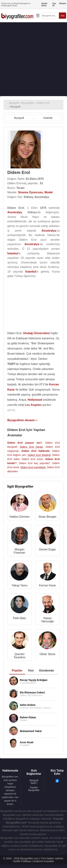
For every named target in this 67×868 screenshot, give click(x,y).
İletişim (63, 3)
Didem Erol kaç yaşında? (34, 463)
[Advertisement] (33, 59)
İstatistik (48, 118)
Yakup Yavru (20, 585)
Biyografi (19, 118)
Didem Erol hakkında (35, 451)
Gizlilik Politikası (22, 861)
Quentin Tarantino (19, 656)
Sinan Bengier (47, 517)
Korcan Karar (48, 585)
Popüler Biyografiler (34, 789)
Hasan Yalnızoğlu (48, 620)
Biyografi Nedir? (34, 782)
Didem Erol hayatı (31, 447)
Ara (63, 16)
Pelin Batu (20, 618)
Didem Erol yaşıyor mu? (25, 443)
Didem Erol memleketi (33, 467)
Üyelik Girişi (44, 4)
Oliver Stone (48, 654)
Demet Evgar (47, 549)
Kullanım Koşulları (44, 861)
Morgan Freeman (19, 551)
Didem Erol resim (32, 459)
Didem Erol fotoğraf (39, 455)
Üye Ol (54, 4)
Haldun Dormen (19, 517)
